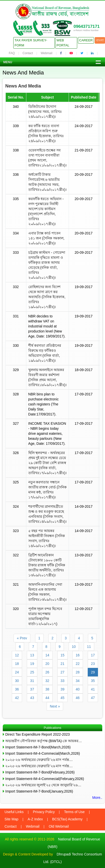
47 (93, 698)
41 (93, 689)
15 (63, 655)
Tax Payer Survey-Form (31, 43)
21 (63, 664)
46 (78, 698)
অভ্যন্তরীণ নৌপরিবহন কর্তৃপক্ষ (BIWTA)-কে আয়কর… (44, 741)
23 (93, 664)
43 (32, 698)
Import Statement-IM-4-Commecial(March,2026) (43, 753)
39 (63, 689)
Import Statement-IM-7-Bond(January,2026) (39, 791)
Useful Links (14, 812)
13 (32, 655)
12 (17, 655)
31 (32, 681)
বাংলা (100, 40)
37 (32, 689)
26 (47, 672)
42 (17, 698)
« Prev (22, 638)
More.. (97, 798)
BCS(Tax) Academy (67, 819)
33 (63, 681)
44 (47, 698)
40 (78, 689)
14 (47, 655)
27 (63, 672)
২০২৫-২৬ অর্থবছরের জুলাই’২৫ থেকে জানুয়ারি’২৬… (43, 785)
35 (93, 681)
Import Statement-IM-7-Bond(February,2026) (40, 772)
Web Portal (63, 43)
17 (93, 655)
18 (17, 664)
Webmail (46, 53)
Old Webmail (59, 826)
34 (78, 681)
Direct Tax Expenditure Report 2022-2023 (37, 734)
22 (78, 664)
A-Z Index (35, 819)
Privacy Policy (44, 812)
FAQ (12, 53)
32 (47, 681)
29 (93, 672)
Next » (55, 706)
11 (89, 647)
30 (17, 681)
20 (47, 664)
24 (17, 672)
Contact (28, 53)
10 (74, 647)
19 (32, 664)
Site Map (11, 819)
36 (17, 689)
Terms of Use (74, 812)
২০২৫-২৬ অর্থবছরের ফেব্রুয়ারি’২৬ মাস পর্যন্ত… (39, 760)
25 (32, 672)
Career (86, 40)
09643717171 (86, 26)
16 (78, 655)
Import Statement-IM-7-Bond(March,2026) (38, 747)
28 (78, 672)
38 (47, 689)
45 (63, 698)
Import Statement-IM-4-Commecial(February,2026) (45, 779)
